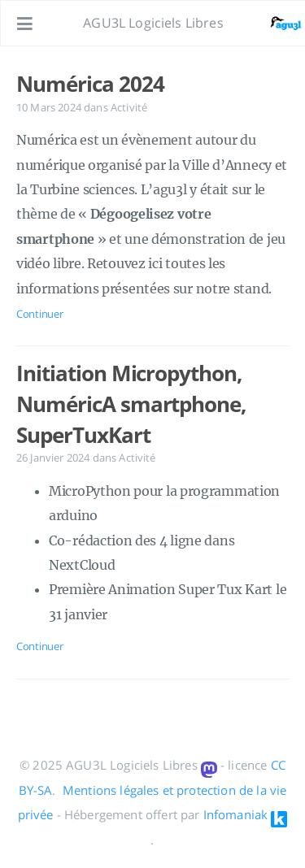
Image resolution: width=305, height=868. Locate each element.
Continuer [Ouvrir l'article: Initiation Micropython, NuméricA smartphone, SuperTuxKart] (39, 646)
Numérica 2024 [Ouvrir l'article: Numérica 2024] (90, 84)
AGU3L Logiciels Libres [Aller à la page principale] (153, 23)
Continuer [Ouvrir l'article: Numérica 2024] (39, 314)
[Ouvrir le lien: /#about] (277, 24)
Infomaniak (236, 814)
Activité (129, 107)
